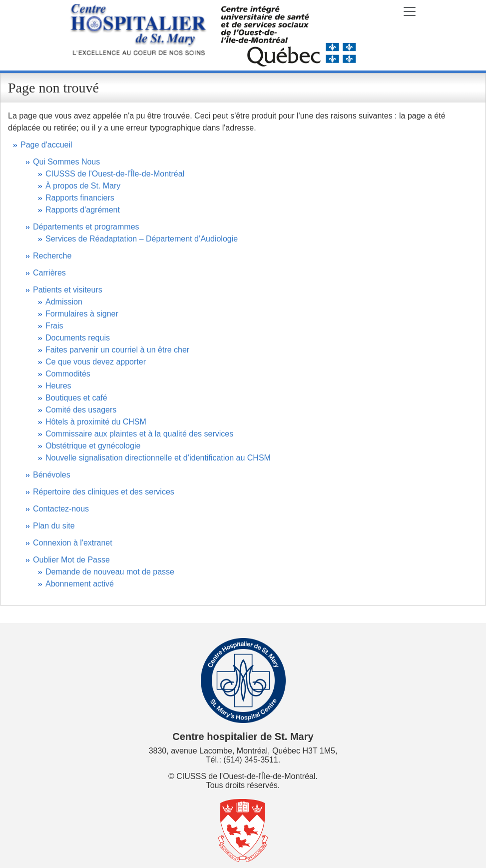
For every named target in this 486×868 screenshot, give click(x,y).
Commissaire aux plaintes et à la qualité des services (139, 434)
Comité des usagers (81, 410)
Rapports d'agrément (83, 210)
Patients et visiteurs (68, 290)
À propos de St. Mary (83, 186)
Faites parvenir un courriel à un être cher (117, 350)
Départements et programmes (86, 227)
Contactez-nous (61, 509)
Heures (58, 386)
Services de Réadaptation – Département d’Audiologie (142, 239)
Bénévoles (52, 475)
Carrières (49, 273)
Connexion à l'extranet (73, 543)
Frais (54, 326)
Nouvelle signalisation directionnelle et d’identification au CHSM (158, 458)
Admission (64, 302)
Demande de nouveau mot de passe (110, 572)
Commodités (68, 374)
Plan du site (54, 526)
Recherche (52, 256)
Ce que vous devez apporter (96, 362)
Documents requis (78, 338)
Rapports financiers (80, 198)
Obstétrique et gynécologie (93, 446)
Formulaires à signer (82, 314)
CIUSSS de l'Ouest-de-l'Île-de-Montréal (115, 174)
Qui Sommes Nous (66, 162)
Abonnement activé (80, 584)
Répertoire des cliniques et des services (104, 492)
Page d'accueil (46, 145)
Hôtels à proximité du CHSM (96, 422)
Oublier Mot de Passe (71, 560)
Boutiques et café (76, 398)
